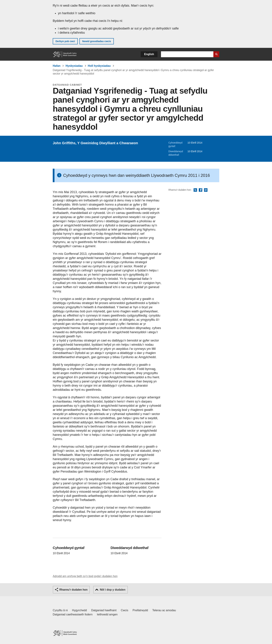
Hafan (57, 66)
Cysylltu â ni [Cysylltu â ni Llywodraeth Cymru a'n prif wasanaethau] (60, 610)
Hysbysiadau (74, 66)
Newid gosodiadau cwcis (97, 41)
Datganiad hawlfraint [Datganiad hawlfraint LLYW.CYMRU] (104, 610)
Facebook (201, 190)
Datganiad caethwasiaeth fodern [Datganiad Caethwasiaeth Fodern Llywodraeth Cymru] (73, 614)
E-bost (206, 190)
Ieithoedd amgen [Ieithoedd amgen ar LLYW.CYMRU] (107, 614)
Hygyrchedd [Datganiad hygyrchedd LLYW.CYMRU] (79, 610)
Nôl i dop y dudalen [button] (113, 590)
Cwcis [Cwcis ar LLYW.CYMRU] (125, 610)
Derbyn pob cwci (65, 41)
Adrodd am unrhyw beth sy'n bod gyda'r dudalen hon (85, 576)
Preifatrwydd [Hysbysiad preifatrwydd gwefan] (140, 610)
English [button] (149, 54)
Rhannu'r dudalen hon (73, 590)
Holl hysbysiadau (99, 66)
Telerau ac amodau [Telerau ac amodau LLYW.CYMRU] (164, 610)
